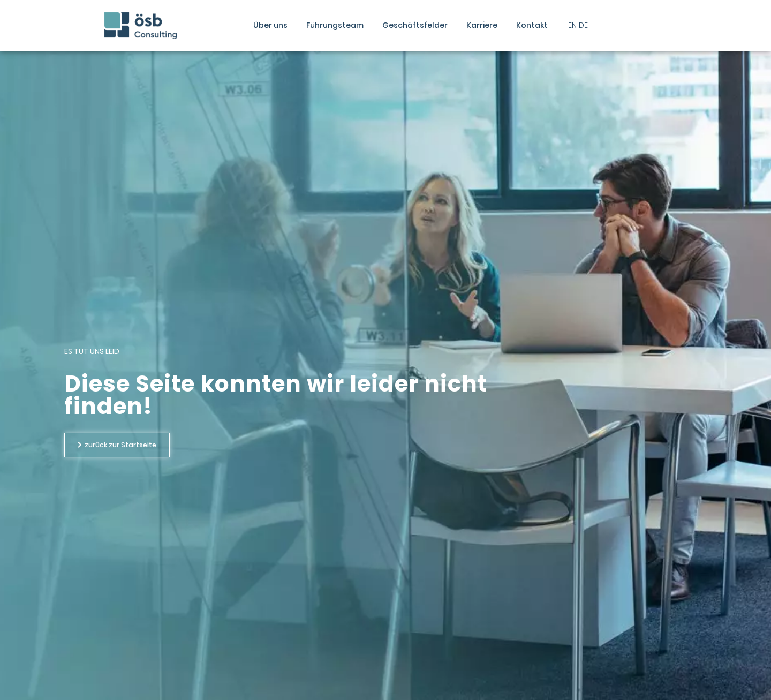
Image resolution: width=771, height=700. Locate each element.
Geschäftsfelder (415, 25)
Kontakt (532, 25)
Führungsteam (335, 25)
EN (572, 25)
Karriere (482, 25)
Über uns (270, 25)
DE (583, 25)
